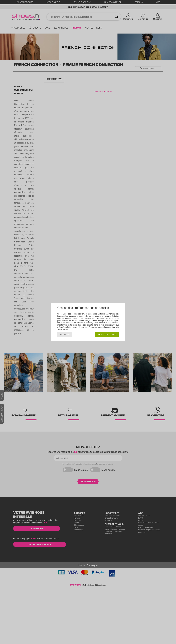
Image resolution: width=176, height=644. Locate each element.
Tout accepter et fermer (107, 335)
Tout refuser (65, 335)
